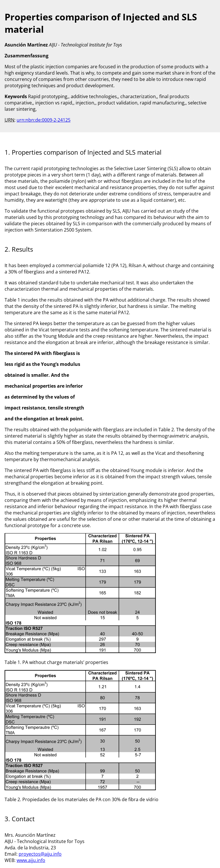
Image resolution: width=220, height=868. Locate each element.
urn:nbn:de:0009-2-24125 (44, 120)
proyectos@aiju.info (40, 854)
